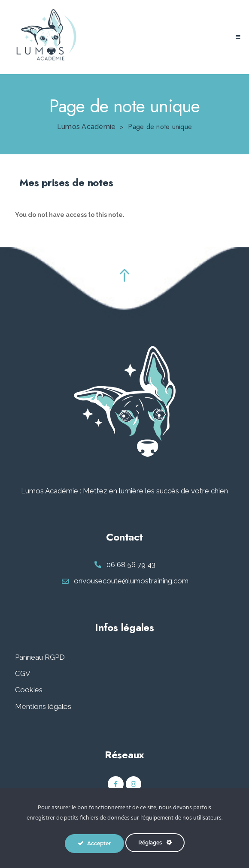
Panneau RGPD (40, 657)
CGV (23, 673)
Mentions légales (43, 706)
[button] (238, 37)
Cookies (29, 690)
